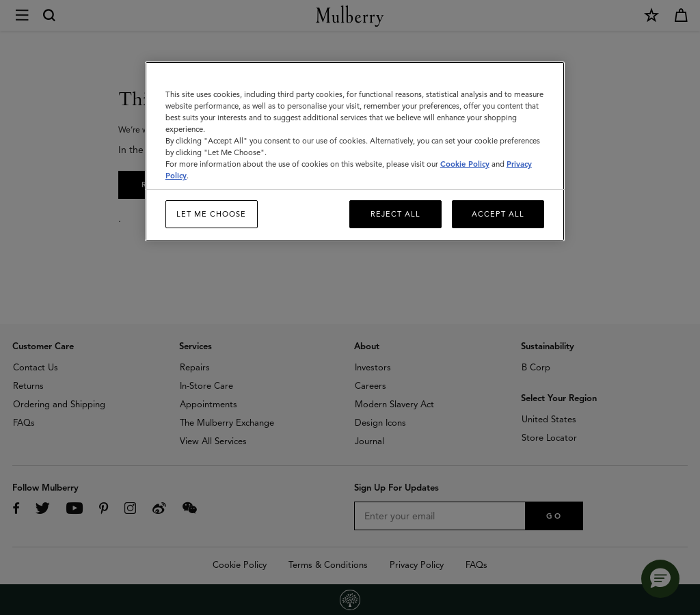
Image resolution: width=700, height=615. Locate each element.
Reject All (395, 214)
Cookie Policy (465, 164)
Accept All (498, 214)
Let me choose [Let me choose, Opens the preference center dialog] (211, 214)
